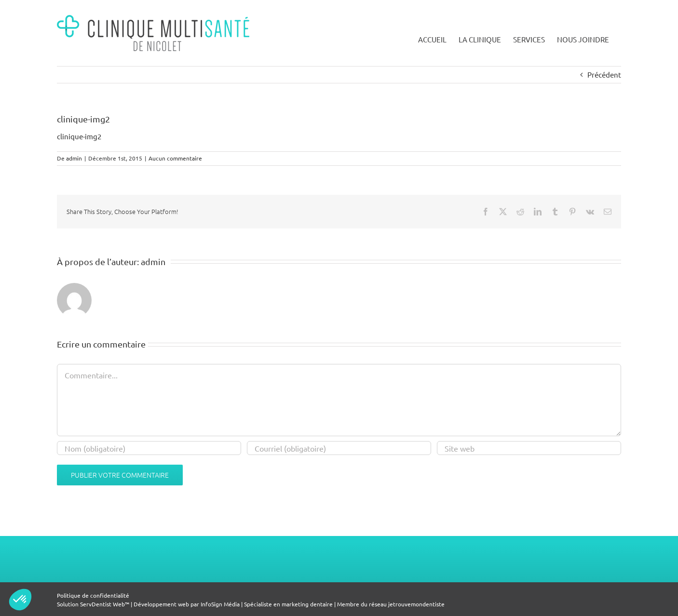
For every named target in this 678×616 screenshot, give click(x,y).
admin (74, 158)
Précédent (604, 74)
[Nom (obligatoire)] (149, 448)
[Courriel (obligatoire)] (339, 448)
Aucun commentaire (175, 158)
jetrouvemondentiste (416, 604)
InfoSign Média (220, 604)
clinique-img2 (79, 136)
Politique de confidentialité (93, 595)
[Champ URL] (529, 448)
